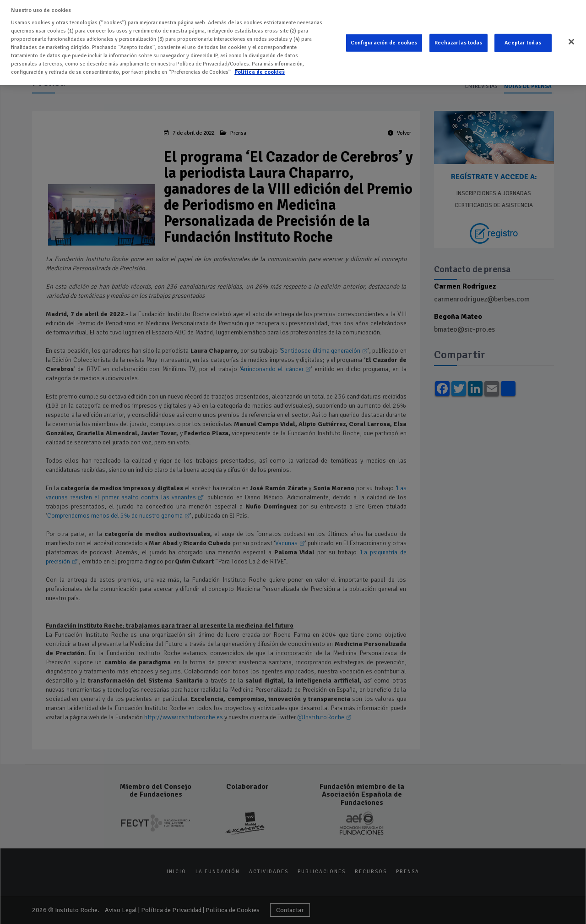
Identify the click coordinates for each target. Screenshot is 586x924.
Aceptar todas (523, 41)
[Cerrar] (571, 39)
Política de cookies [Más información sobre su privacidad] (260, 69)
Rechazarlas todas (458, 41)
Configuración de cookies (384, 41)
